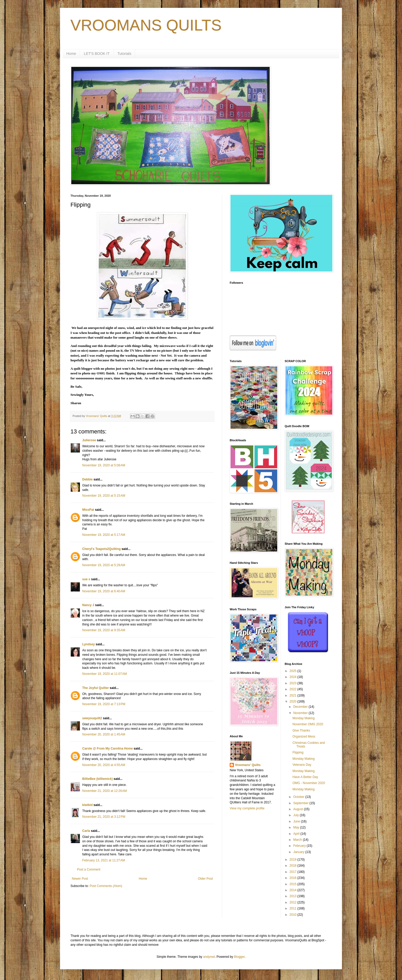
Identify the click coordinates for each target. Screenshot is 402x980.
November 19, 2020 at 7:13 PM (104, 704)
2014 (293, 890)
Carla (86, 831)
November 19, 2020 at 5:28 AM (104, 565)
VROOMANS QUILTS (146, 25)
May (297, 827)
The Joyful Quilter (96, 688)
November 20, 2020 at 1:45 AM (104, 734)
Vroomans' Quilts (248, 765)
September (301, 803)
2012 (293, 902)
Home (71, 54)
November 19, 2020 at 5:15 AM (104, 496)
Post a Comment (89, 869)
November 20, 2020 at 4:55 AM (104, 765)
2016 (293, 878)
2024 (293, 677)
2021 (293, 695)
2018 (293, 866)
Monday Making (303, 718)
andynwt (209, 957)
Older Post (205, 879)
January (299, 852)
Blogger (239, 957)
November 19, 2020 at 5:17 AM (104, 535)
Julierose (89, 440)
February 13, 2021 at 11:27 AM (104, 860)
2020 (293, 701)
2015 (293, 884)
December (301, 707)
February (300, 846)
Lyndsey (88, 644)
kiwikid (87, 805)
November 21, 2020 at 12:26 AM (105, 791)
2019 (293, 860)
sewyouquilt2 (92, 718)
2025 (293, 671)
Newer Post (80, 879)
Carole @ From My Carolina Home (108, 749)
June (297, 821)
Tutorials (124, 54)
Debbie (87, 479)
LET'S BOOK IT (97, 54)
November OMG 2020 (308, 724)
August (298, 809)
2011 (293, 908)
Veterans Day (302, 765)
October (299, 797)
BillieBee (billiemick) (97, 779)
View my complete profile (247, 808)
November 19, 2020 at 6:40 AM (104, 591)
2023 (293, 683)
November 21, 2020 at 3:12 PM (104, 817)
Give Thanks (301, 730)
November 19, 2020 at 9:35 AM (104, 630)
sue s (86, 579)
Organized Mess (304, 737)
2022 (293, 689)
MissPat (88, 510)
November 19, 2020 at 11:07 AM (105, 674)
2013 (293, 896)
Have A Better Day (305, 777)
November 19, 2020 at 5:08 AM (104, 465)
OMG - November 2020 (309, 783)
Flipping (298, 752)
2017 (293, 872)
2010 (293, 915)
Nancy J (88, 605)
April (297, 834)
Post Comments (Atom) (106, 886)
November (301, 713)
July (296, 815)
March (298, 840)
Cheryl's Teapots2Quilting (101, 549)
